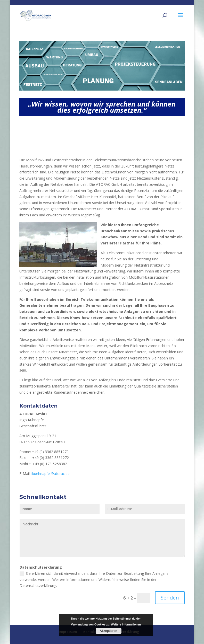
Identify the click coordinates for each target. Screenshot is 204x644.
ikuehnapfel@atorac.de (51, 474)
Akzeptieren (108, 631)
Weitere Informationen (126, 624)
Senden (170, 598)
